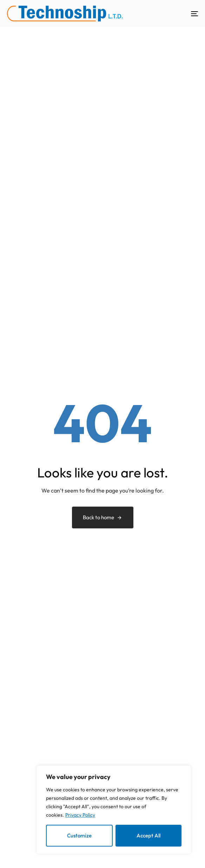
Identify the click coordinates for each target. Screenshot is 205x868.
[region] (114, 810)
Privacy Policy (80, 815)
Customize (79, 835)
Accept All (148, 835)
